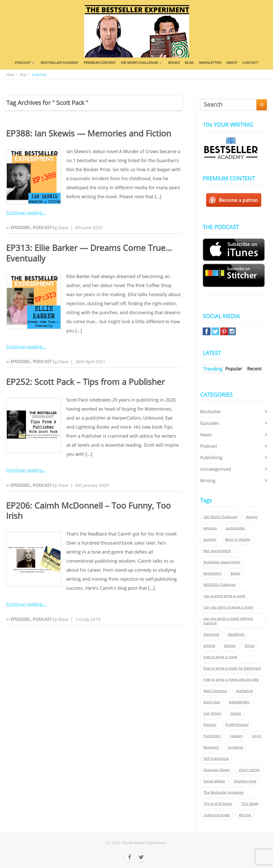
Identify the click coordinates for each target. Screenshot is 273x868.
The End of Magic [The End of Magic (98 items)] (218, 804)
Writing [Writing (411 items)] (245, 815)
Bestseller (211, 412)
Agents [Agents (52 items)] (252, 517)
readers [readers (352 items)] (237, 736)
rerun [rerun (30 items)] (257, 736)
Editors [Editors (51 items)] (230, 646)
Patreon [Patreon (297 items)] (210, 725)
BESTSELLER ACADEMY (60, 63)
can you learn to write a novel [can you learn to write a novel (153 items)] (228, 607)
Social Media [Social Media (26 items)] (214, 781)
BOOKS (174, 63)
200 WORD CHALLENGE (140, 63)
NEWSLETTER (210, 63)
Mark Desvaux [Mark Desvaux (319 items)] (215, 691)
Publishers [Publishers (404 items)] (212, 736)
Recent (254, 369)
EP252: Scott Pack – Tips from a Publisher (85, 382)
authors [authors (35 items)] (210, 540)
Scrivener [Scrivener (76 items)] (236, 747)
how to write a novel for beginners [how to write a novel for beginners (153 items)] (232, 668)
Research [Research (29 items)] (211, 747)
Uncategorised (215, 469)
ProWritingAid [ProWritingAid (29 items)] (237, 725)
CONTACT (250, 63)
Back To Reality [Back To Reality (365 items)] (238, 540)
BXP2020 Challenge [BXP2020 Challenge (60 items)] (220, 585)
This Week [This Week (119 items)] (250, 804)
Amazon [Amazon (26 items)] (210, 528)
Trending (213, 369)
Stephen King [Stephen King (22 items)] (245, 781)
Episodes (21, 227)
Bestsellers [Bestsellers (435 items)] (213, 573)
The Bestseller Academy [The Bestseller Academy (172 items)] (224, 792)
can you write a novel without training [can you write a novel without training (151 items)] (228, 621)
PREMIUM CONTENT (100, 63)
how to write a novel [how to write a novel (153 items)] (220, 657)
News (206, 435)
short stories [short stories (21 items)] (249, 770)
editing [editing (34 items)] (209, 646)
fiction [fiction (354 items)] (250, 646)
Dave (63, 227)
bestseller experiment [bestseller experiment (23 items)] (222, 562)
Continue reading (24, 213)
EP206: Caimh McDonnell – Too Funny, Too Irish (88, 511)
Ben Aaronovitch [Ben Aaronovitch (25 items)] (217, 551)
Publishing (211, 457)
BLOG (189, 63)
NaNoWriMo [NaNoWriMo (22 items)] (239, 702)
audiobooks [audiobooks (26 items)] (235, 528)
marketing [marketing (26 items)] (244, 691)
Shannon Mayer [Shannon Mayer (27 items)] (217, 770)
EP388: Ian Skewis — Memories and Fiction (89, 133)
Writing (208, 481)
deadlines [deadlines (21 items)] (236, 634)
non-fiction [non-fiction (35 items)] (212, 713)
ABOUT (232, 63)
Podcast (43, 227)
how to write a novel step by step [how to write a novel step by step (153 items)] (231, 680)
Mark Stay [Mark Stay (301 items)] (212, 702)
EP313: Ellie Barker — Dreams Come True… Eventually (89, 253)
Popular (234, 369)
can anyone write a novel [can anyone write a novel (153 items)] (224, 596)
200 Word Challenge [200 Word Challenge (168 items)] (220, 517)
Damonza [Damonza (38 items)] (211, 634)
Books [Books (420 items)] (235, 573)
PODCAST (23, 63)
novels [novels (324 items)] (236, 713)
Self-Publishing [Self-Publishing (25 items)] (216, 759)
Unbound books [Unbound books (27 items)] (217, 815)
